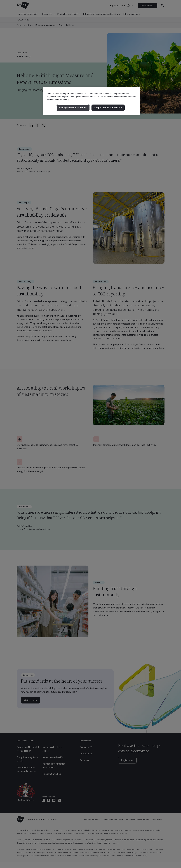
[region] (91, 101)
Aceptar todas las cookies (108, 108)
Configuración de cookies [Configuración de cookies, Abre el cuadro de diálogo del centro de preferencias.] (73, 108)
